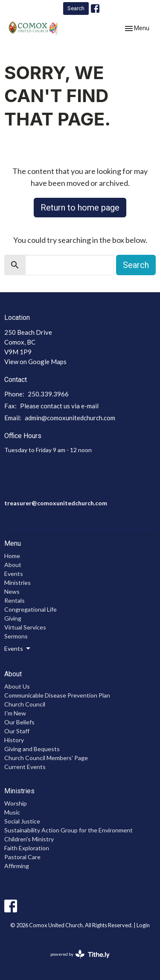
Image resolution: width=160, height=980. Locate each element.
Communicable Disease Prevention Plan (57, 695)
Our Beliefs (19, 722)
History (14, 740)
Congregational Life (31, 609)
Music (12, 812)
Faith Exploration (27, 848)
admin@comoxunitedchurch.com (70, 418)
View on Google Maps (35, 362)
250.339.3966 (48, 394)
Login (143, 925)
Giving (13, 618)
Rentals (15, 600)
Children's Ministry (29, 839)
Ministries (17, 583)
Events (14, 574)
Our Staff (17, 731)
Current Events (25, 767)
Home (12, 556)
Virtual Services (25, 627)
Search (76, 8)
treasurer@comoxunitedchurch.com (56, 503)
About (13, 565)
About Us (17, 686)
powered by (80, 954)
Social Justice (22, 821)
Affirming (17, 866)
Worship (16, 803)
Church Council (25, 704)
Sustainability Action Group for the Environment (68, 830)
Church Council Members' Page (46, 758)
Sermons (16, 636)
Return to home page (80, 208)
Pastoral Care (22, 857)
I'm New (15, 713)
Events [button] (18, 649)
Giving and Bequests (32, 749)
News (12, 591)
